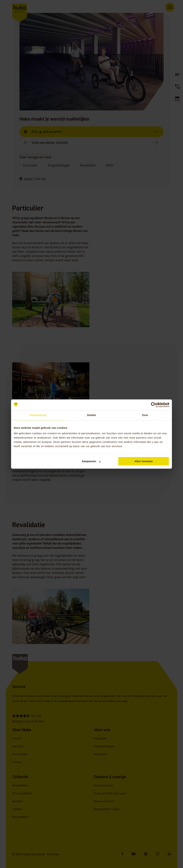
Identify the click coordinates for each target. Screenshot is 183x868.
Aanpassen (91, 461)
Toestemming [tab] (38, 415)
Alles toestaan (144, 461)
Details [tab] (91, 415)
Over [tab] (145, 415)
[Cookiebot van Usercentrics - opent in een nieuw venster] (154, 405)
